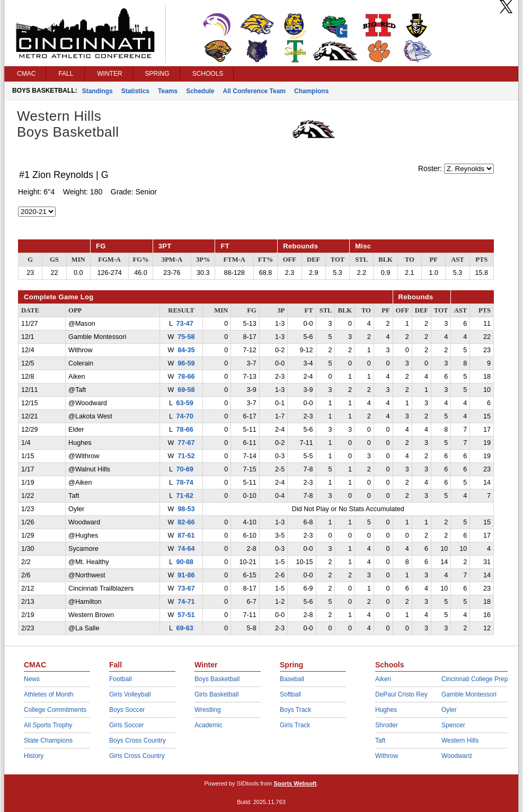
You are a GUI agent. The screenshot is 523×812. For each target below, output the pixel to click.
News (32, 679)
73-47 (185, 324)
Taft (380, 740)
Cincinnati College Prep (475, 679)
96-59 (186, 363)
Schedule (200, 91)
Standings (97, 91)
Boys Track (295, 710)
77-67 (186, 443)
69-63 (185, 628)
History (34, 756)
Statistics (135, 91)
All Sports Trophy (48, 725)
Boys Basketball (217, 679)
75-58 (186, 337)
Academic (209, 725)
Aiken (383, 679)
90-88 (185, 562)
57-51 (186, 615)
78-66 (186, 377)
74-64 (186, 549)
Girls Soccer (126, 725)
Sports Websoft (295, 783)
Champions (311, 91)
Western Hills (460, 740)
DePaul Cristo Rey (401, 694)
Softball (290, 694)
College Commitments (55, 710)
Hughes (386, 710)
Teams (168, 91)
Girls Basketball (216, 694)
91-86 (186, 575)
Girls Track (295, 725)
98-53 (186, 509)
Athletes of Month (48, 694)
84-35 (186, 350)
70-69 (185, 469)
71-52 (186, 456)
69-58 (186, 390)
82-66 (186, 522)
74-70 (185, 416)
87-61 (186, 536)
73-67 (186, 588)
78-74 (185, 483)
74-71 (186, 602)
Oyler (449, 710)
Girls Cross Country (137, 756)
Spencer (453, 725)
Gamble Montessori (469, 694)
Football (121, 679)
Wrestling (208, 710)
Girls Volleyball (130, 694)
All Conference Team (254, 91)
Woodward (456, 756)
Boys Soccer (127, 710)
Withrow (387, 756)
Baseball (292, 679)
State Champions (48, 740)
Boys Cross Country (138, 740)
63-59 (185, 403)
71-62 (185, 496)
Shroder (387, 725)
